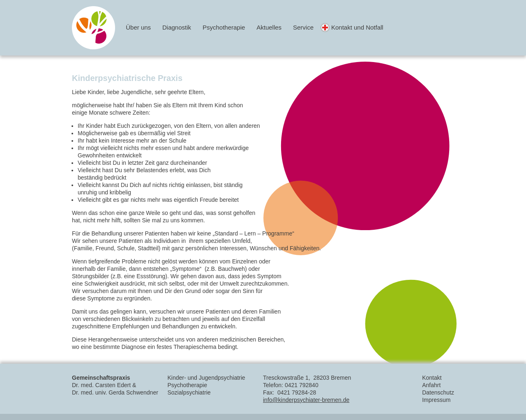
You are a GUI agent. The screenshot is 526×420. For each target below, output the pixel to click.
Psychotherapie (224, 27)
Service (303, 27)
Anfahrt (431, 385)
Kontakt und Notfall (357, 27)
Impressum (436, 400)
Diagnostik (177, 27)
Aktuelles (269, 27)
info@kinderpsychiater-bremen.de (306, 400)
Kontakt (432, 378)
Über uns (138, 27)
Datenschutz (438, 392)
